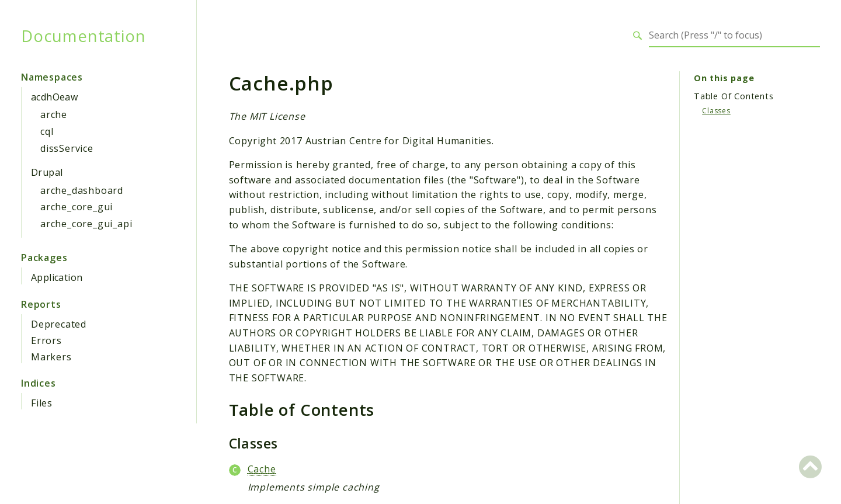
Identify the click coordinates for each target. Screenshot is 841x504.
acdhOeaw (54, 97)
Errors (46, 340)
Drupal (47, 172)
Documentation (83, 36)
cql (47, 131)
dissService (67, 148)
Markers (51, 357)
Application (57, 277)
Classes (716, 111)
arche (54, 114)
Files (42, 403)
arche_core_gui (77, 207)
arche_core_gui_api (86, 224)
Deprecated (59, 324)
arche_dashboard (82, 190)
